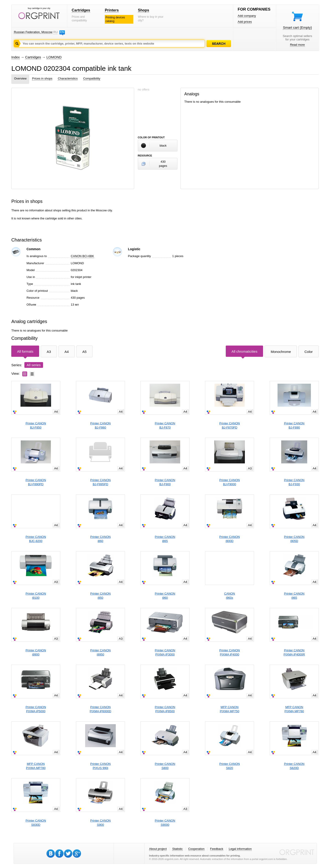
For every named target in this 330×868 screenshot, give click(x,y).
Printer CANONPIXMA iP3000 (165, 652)
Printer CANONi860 (100, 539)
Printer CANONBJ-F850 (36, 425)
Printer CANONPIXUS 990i (100, 766)
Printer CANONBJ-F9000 (230, 482)
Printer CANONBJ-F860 (100, 425)
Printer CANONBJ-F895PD (100, 482)
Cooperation (196, 849)
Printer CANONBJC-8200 (36, 539)
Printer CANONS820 (230, 766)
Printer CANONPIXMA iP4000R (294, 652)
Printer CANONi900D (230, 539)
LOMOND (54, 57)
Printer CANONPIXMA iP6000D (100, 709)
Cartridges (81, 10)
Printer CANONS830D (36, 823)
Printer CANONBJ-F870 (165, 425)
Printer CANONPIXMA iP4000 (230, 652)
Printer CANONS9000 (165, 823)
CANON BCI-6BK (82, 256)
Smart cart (297, 27)
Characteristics (68, 78)
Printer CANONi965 (294, 596)
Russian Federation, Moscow (33, 32)
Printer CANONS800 (165, 766)
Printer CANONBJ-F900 (165, 482)
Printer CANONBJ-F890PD (36, 482)
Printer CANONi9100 (36, 596)
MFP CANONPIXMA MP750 (230, 709)
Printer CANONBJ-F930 (294, 482)
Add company (247, 16)
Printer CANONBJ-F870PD (230, 425)
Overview (20, 78)
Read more (297, 45)
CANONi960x (230, 596)
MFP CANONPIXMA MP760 (294, 709)
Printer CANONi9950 (100, 652)
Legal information (240, 849)
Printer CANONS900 (100, 823)
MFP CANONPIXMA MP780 (36, 766)
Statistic (177, 849)
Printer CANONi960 (165, 596)
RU (55, 32)
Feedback (217, 849)
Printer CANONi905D (294, 539)
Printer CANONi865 (165, 539)
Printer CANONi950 (100, 596)
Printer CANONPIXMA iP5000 (36, 709)
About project (158, 849)
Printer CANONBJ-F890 (294, 425)
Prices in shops (42, 78)
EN (62, 32)
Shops (143, 10)
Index (16, 57)
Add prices (245, 22)
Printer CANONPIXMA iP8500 (165, 709)
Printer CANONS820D (294, 766)
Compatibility (92, 78)
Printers (112, 10)
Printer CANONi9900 (36, 652)
